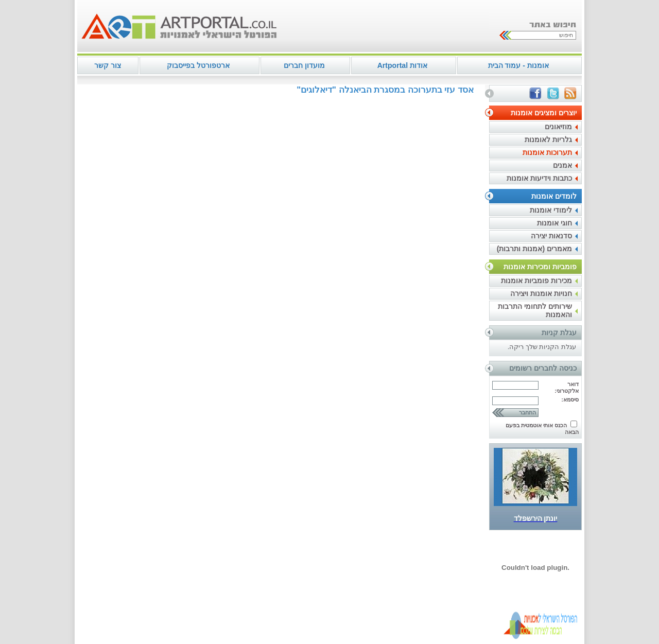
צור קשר (108, 65)
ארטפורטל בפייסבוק (198, 65)
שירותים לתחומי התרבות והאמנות (535, 310)
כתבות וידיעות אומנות (539, 178)
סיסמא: (570, 399)
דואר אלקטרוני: (567, 387)
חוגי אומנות (554, 223)
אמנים (562, 165)
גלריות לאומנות (548, 140)
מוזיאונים (558, 127)
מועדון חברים (304, 65)
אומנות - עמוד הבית (518, 65)
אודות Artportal (402, 65)
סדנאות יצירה (551, 236)
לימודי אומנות (551, 210)
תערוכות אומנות (547, 152)
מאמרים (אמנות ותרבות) (534, 249)
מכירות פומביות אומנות (536, 281)
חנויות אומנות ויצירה (541, 293)
